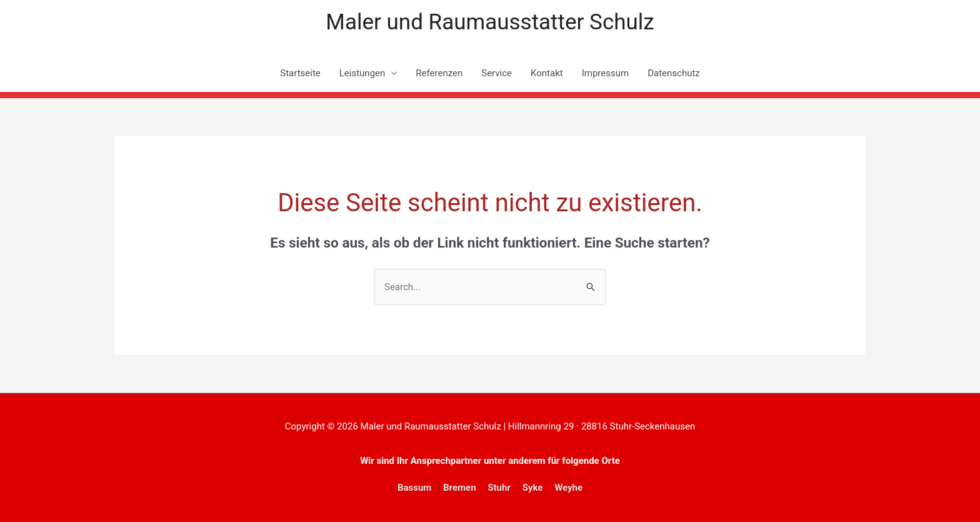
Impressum (605, 73)
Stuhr (499, 488)
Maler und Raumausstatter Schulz (490, 22)
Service (497, 73)
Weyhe (568, 488)
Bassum (414, 488)
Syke (533, 488)
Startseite (300, 73)
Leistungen (362, 73)
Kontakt (547, 73)
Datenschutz (674, 73)
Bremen (460, 488)
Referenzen (439, 73)
